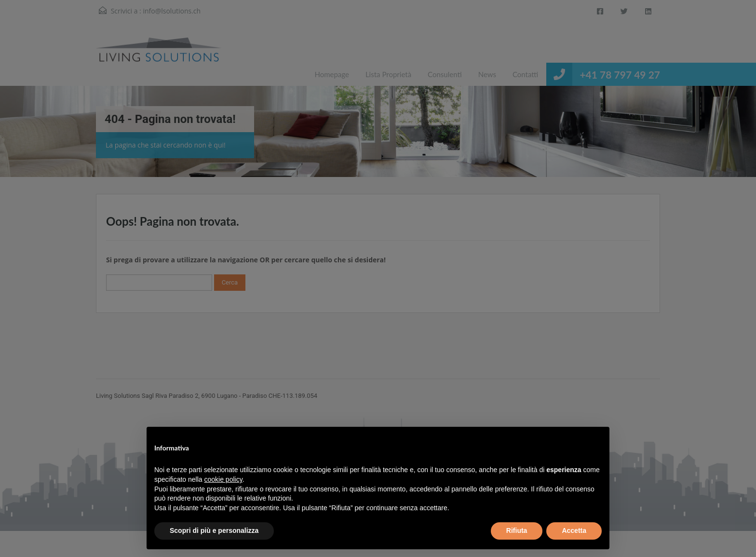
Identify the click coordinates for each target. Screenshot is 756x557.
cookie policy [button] (223, 479)
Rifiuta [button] (517, 530)
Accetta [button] (574, 530)
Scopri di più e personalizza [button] (214, 530)
